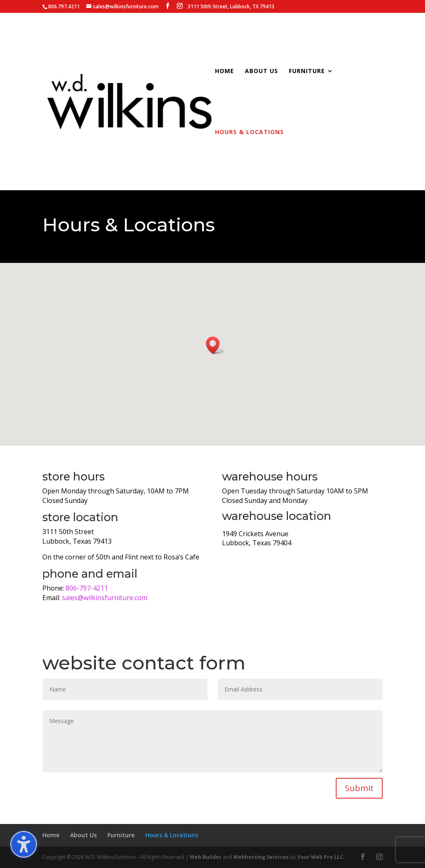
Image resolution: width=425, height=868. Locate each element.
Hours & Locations (249, 132)
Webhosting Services (261, 857)
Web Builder (206, 857)
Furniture (307, 71)
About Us (261, 71)
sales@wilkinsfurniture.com (105, 598)
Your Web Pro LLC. (321, 857)
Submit (359, 788)
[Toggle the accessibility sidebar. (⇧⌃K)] (24, 844)
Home (225, 71)
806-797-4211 (87, 588)
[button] (215, 345)
